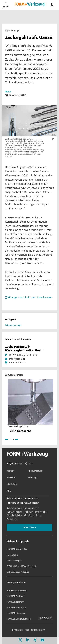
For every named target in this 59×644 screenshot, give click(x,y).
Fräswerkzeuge (13, 325)
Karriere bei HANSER (17, 591)
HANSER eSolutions (16, 608)
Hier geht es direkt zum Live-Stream (28, 298)
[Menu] (6, 5)
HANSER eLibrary (15, 602)
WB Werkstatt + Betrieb (18, 572)
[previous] (6, 439)
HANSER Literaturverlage (19, 619)
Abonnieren (29, 527)
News (8, 92)
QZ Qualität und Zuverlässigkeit (21, 566)
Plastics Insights (14, 561)
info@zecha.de (17, 359)
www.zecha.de (17, 363)
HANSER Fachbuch (16, 596)
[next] (16, 439)
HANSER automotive (17, 549)
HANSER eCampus (16, 613)
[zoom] (53, 139)
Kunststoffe (12, 555)
